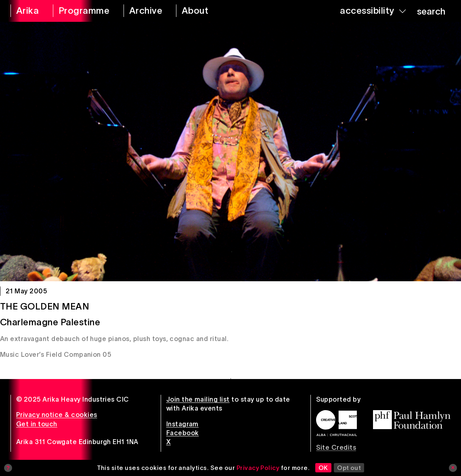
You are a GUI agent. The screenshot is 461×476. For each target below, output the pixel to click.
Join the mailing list (198, 399)
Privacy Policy (258, 468)
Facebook (183, 433)
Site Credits (336, 447)
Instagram (182, 424)
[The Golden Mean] (230, 152)
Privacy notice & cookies (57, 415)
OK (323, 468)
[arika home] (26, 11)
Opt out (349, 468)
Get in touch (37, 424)
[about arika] (204, 11)
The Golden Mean (45, 306)
